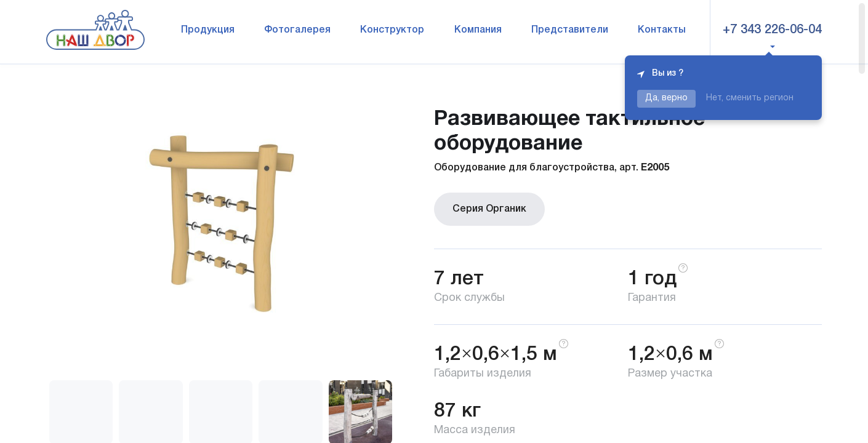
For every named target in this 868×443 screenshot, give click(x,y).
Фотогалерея (297, 30)
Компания (478, 30)
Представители (570, 30)
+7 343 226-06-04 (772, 30)
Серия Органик (489, 209)
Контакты (662, 30)
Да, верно (666, 98)
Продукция (208, 30)
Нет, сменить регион (750, 98)
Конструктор (392, 30)
